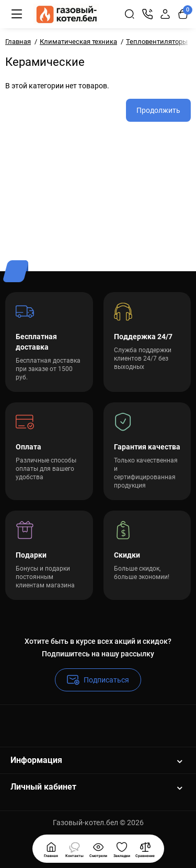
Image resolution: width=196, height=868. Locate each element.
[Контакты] (147, 14)
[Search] (130, 14)
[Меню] (17, 14)
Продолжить (158, 110)
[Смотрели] (75, 849)
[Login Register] (165, 14)
